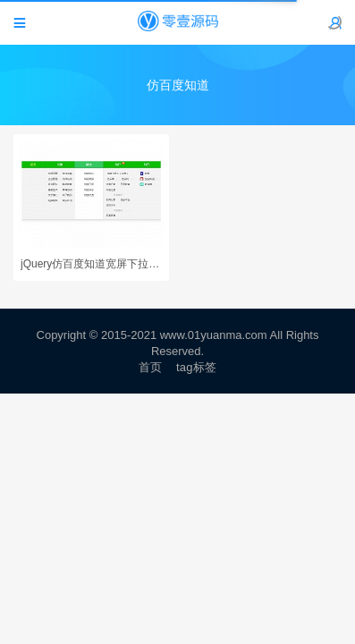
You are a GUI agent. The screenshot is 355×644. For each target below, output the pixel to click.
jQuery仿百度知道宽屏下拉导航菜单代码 (91, 264)
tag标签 (196, 367)
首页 (150, 367)
